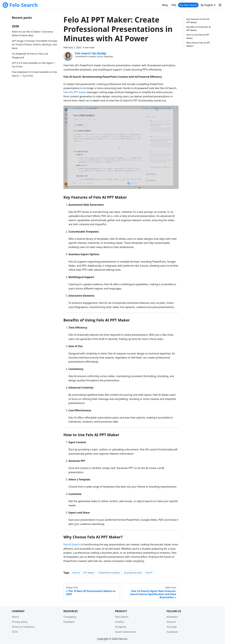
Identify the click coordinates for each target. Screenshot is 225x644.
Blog (165, 5)
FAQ (174, 5)
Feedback (69, 622)
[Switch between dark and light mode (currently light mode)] (220, 5)
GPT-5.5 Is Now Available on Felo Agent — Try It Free (34, 65)
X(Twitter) (172, 617)
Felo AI (76, 573)
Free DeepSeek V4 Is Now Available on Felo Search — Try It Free (34, 74)
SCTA (15, 632)
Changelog (70, 617)
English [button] (207, 5)
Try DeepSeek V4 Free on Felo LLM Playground (30, 56)
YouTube (172, 627)
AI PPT (149, 573)
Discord (171, 622)
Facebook (172, 632)
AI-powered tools (133, 573)
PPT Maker (89, 573)
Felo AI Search (72, 544)
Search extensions (126, 632)
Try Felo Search (188, 5)
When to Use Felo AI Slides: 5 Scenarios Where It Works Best (32, 34)
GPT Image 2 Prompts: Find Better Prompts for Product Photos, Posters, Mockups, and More (35, 45)
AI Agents (121, 627)
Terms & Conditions (23, 627)
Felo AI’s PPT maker (75, 92)
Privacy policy (20, 622)
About (15, 617)
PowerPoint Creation (109, 573)
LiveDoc (120, 622)
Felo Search (122, 617)
